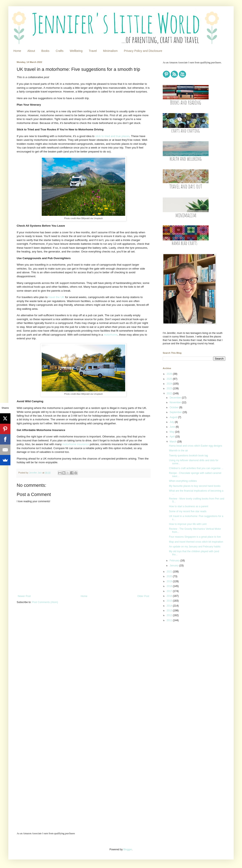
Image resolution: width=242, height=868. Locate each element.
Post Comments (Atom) (45, 602)
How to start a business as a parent (189, 506)
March (173, 442)
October (174, 407)
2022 (170, 393)
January (174, 566)
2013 (170, 611)
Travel (93, 51)
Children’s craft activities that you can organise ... (196, 468)
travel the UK (56, 297)
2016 (170, 596)
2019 (170, 581)
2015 (170, 601)
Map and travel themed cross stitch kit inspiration (196, 542)
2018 (170, 586)
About (31, 51)
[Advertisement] (188, 691)
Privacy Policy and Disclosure (143, 51)
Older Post (143, 596)
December (176, 398)
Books (45, 51)
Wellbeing (76, 51)
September (176, 412)
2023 (170, 388)
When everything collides (183, 481)
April (172, 437)
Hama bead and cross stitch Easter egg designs (196, 446)
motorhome (111, 335)
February (175, 561)
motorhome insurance (76, 444)
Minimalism (110, 51)
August (174, 417)
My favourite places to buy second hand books (195, 486)
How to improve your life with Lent (188, 524)
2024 (170, 384)
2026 (170, 374)
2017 (170, 591)
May (172, 432)
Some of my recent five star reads (188, 511)
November (176, 402)
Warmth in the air (178, 451)
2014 (170, 606)
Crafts (60, 51)
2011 (170, 620)
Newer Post (24, 596)
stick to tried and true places (112, 136)
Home (17, 51)
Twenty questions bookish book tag (188, 456)
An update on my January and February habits (195, 547)
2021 (170, 572)
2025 (170, 379)
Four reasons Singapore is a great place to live (195, 537)
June (173, 427)
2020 (170, 576)
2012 (170, 615)
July (172, 422)
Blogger (128, 849)
